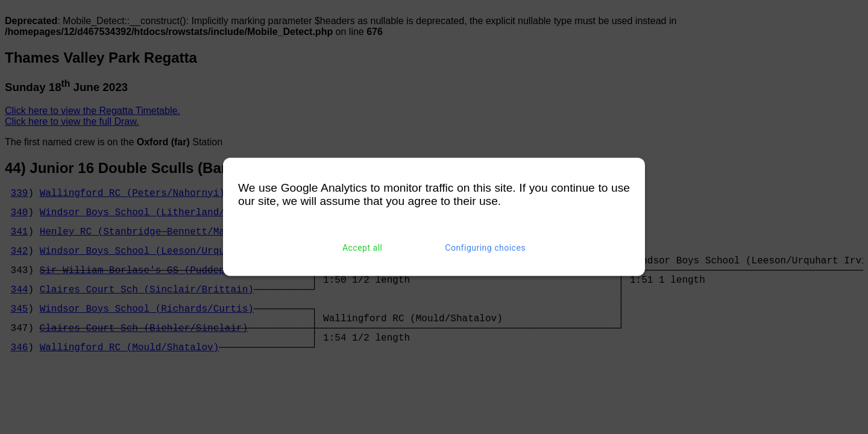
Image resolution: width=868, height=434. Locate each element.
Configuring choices (485, 248)
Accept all (363, 248)
